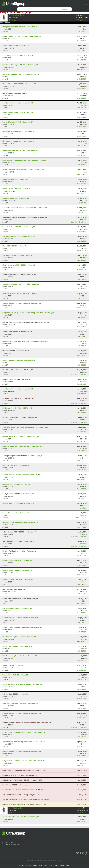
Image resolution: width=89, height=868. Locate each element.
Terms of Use (59, 865)
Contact (51, 865)
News (35, 865)
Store (40, 865)
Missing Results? (7, 13)
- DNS (24, 804)
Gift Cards (28, 865)
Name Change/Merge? (23, 13)
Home (21, 865)
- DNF (24, 770)
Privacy (68, 865)
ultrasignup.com (14, 845)
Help (45, 865)
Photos (12, 20)
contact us (12, 842)
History (80, 20)
